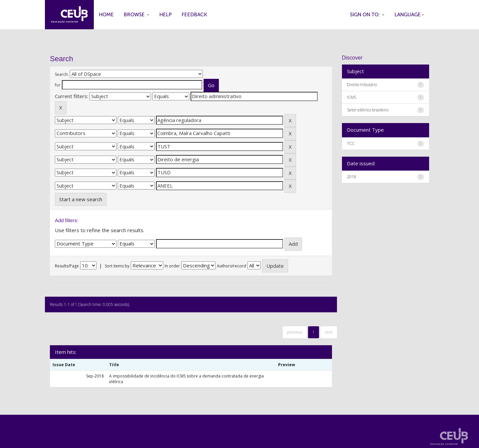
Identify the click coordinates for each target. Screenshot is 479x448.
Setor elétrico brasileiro (368, 110)
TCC (351, 144)
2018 (352, 177)
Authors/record (232, 266)
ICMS (352, 97)
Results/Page (67, 266)
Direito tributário (362, 85)
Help (165, 15)
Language (409, 15)
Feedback (194, 15)
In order (172, 266)
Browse (137, 15)
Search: (62, 74)
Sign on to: (367, 15)
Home (106, 15)
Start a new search (81, 199)
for (58, 85)
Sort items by (117, 266)
